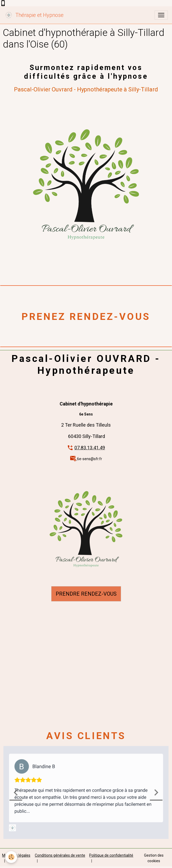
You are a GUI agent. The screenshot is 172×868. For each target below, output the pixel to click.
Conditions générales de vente (60, 855)
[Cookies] (11, 857)
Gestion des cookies (154, 858)
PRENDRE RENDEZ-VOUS (86, 594)
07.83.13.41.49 (90, 448)
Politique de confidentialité (111, 855)
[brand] (34, 15)
